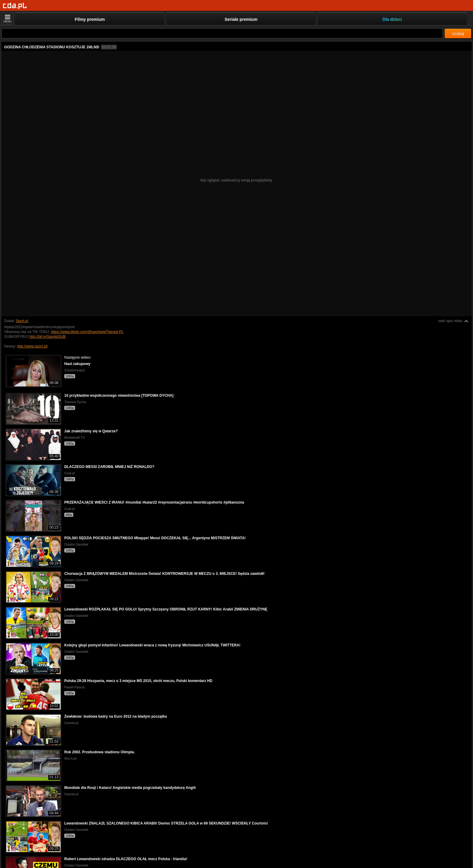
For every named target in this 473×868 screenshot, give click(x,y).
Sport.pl (22, 321)
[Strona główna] (15, 6)
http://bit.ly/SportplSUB (48, 337)
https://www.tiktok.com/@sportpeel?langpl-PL (87, 332)
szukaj (458, 34)
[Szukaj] (222, 33)
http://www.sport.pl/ (32, 346)
